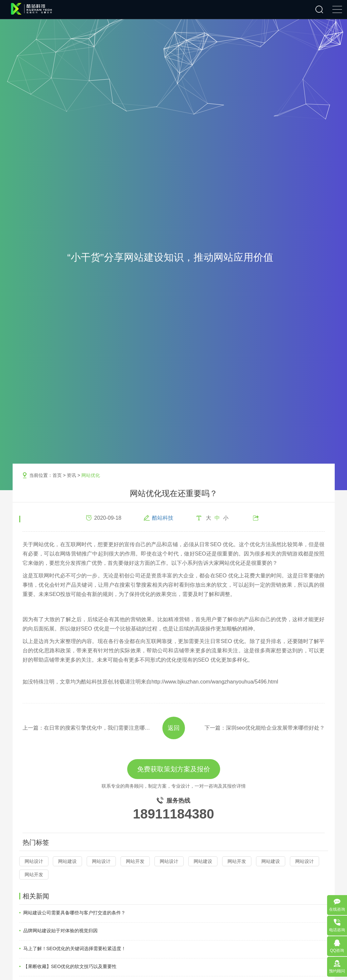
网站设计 (34, 861)
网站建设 (67, 861)
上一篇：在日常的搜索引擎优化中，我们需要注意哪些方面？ (87, 728)
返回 (174, 728)
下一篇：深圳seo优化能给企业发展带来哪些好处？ (265, 728)
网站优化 (91, 475)
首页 (57, 475)
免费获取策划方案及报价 (174, 769)
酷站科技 (163, 518)
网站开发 (135, 861)
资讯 (71, 475)
